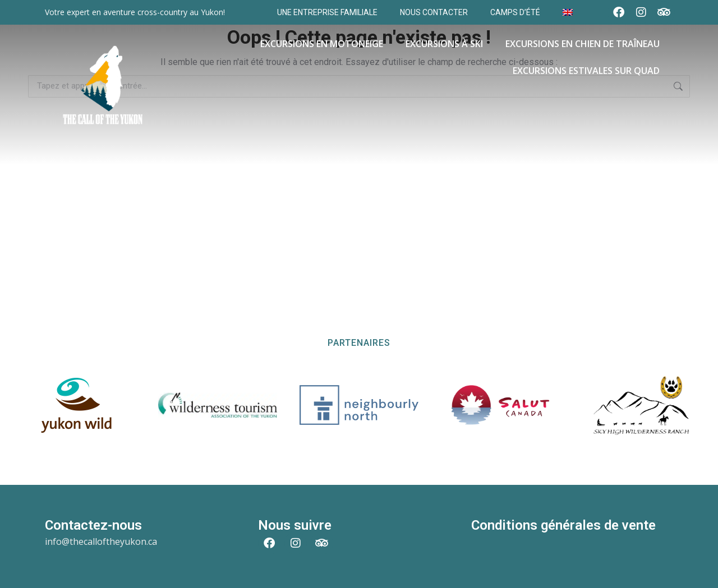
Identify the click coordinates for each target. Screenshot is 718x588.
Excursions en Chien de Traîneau (583, 44)
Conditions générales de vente (563, 525)
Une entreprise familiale (327, 12)
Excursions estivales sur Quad (586, 71)
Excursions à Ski (444, 44)
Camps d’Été (515, 12)
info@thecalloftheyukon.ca (101, 541)
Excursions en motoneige (322, 44)
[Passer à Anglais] (568, 12)
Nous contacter (434, 12)
